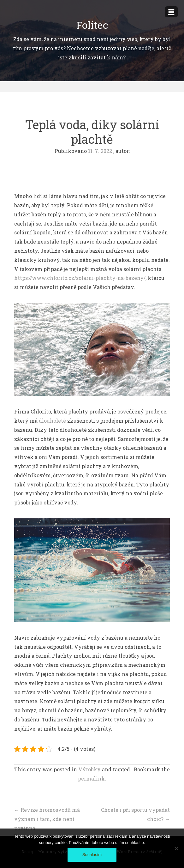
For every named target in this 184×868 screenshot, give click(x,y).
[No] (176, 848)
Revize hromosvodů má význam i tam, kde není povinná (47, 819)
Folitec (92, 25)
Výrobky (89, 769)
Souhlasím (92, 855)
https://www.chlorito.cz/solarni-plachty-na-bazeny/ (80, 278)
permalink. (92, 778)
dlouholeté (52, 421)
